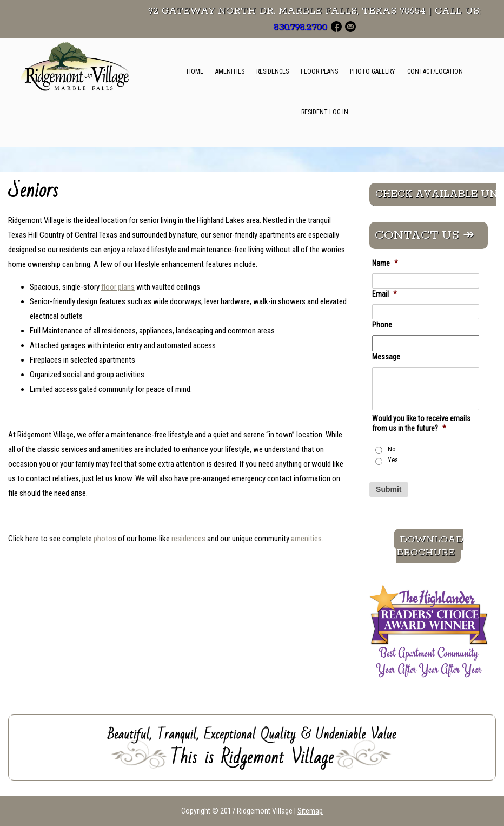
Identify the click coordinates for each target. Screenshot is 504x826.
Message (386, 357)
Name (385, 263)
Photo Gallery (373, 71)
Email (384, 294)
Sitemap (310, 811)
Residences (273, 71)
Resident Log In (325, 112)
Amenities (230, 71)
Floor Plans (319, 71)
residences (188, 539)
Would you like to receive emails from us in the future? (421, 423)
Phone (382, 325)
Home (195, 71)
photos (105, 539)
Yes (393, 460)
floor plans (118, 287)
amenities (306, 539)
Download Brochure (430, 546)
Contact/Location (435, 71)
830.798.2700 (300, 27)
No (392, 449)
